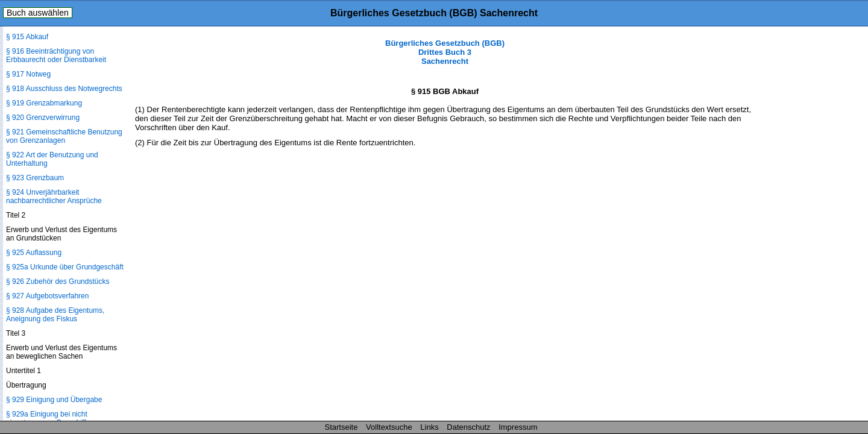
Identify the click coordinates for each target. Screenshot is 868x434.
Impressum (518, 427)
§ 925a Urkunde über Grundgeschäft (65, 267)
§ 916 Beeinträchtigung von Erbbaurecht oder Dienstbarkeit (56, 55)
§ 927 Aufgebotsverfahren (47, 296)
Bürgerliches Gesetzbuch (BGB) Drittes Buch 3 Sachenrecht (445, 52)
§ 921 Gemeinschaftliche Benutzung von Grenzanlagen (64, 136)
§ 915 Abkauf (27, 37)
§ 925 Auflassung (34, 253)
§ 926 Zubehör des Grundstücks (58, 281)
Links (429, 427)
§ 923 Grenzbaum (35, 178)
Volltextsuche (389, 427)
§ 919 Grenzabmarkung (44, 103)
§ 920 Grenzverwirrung (43, 118)
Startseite (341, 427)
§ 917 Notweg (28, 74)
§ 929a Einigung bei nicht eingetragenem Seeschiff (47, 418)
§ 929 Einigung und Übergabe (54, 400)
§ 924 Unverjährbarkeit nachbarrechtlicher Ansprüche (54, 197)
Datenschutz (468, 427)
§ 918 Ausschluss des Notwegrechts (64, 89)
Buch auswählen (38, 13)
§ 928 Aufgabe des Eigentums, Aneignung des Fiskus (55, 315)
